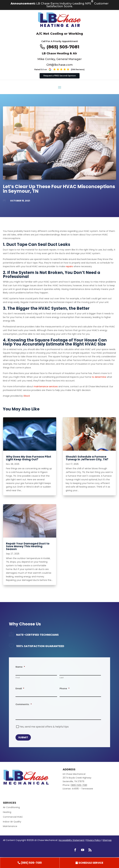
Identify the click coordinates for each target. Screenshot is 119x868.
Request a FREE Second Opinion (60, 76)
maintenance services (46, 386)
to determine (99, 377)
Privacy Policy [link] (94, 840)
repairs (69, 266)
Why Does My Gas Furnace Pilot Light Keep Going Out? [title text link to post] (29, 458)
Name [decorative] (20, 667)
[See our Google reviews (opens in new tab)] (66, 69)
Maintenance (10, 826)
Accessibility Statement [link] (72, 840)
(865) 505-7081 (63, 47)
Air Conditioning (11, 807)
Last (62, 678)
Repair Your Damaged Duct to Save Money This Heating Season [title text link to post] (28, 546)
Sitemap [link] (107, 840)
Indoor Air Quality (12, 822)
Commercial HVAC (13, 817)
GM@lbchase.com (59, 65)
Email (20, 689)
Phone (64, 689)
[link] (30, 863)
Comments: (24, 704)
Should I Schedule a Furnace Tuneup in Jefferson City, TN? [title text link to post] (87, 458)
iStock (27, 396)
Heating (7, 812)
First (18, 678)
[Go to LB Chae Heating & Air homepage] (59, 20)
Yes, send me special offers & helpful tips (44, 727)
